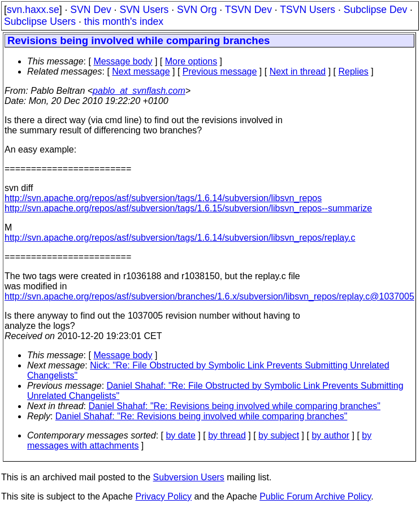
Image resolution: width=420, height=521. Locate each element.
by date (180, 435)
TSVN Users (308, 10)
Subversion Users (189, 477)
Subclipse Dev (375, 10)
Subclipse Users (40, 21)
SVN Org (197, 10)
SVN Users (144, 10)
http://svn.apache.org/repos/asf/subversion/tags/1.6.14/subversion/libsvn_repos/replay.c (180, 238)
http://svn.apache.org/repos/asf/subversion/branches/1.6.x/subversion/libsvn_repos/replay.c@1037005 (209, 296)
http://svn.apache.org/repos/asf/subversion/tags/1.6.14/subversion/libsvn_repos (163, 198)
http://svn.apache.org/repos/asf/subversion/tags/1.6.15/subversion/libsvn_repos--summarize (188, 208)
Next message (141, 71)
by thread (227, 435)
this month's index (124, 21)
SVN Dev (90, 10)
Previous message (220, 71)
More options (191, 61)
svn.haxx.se (33, 10)
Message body (123, 61)
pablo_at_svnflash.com (139, 91)
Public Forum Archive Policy (315, 496)
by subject (279, 435)
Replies (354, 71)
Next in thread (298, 71)
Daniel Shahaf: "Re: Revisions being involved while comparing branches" (235, 406)
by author (330, 435)
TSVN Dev (248, 10)
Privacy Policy (163, 496)
